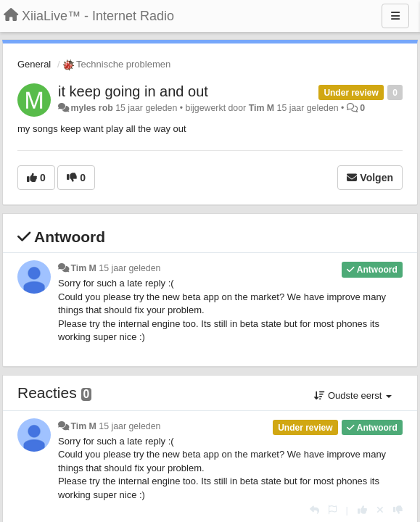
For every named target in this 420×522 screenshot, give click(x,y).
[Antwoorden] (314, 510)
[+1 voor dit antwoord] (362, 510)
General (34, 64)
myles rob (91, 108)
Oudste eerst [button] (353, 395)
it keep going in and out (133, 91)
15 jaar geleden (129, 268)
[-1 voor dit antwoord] (398, 510)
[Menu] (395, 16)
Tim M (262, 108)
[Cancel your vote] (380, 510)
